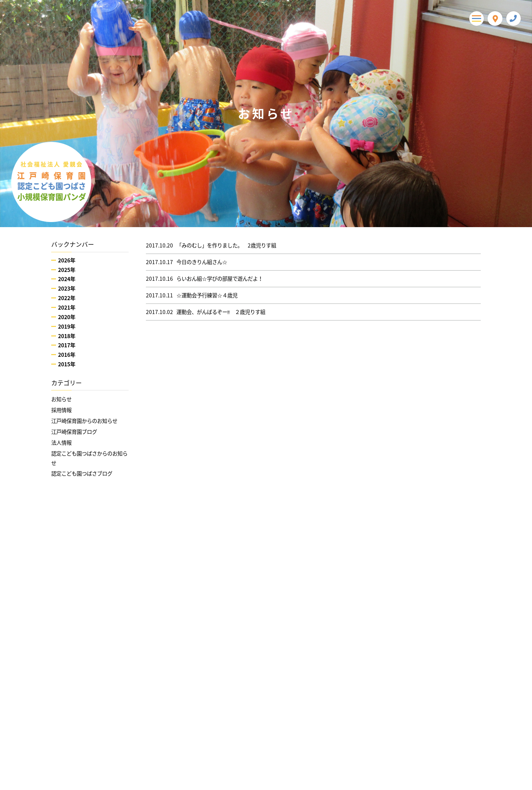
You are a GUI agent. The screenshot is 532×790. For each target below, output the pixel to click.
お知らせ (61, 399)
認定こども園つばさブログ (82, 473)
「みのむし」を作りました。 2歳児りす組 (211, 245)
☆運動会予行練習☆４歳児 (192, 295)
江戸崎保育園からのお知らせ (84, 421)
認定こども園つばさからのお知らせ (89, 458)
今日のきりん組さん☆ (187, 262)
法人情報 (61, 443)
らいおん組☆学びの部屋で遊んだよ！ (204, 279)
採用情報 (61, 410)
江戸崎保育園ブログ (74, 432)
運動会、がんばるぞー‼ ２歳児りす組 (206, 312)
